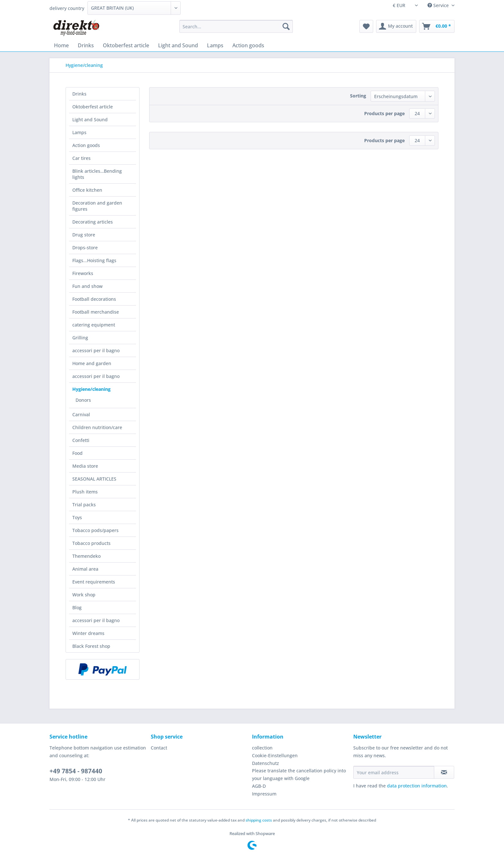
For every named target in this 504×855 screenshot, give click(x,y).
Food (77, 453)
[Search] (286, 26)
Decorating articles (93, 222)
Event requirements (94, 582)
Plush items (85, 492)
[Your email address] (394, 772)
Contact (159, 748)
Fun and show (87, 286)
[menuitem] (236, 29)
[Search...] (236, 26)
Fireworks (83, 273)
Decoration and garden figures (97, 206)
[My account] (396, 26)
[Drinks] (86, 45)
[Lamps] (215, 45)
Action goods (86, 145)
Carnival (81, 414)
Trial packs (84, 505)
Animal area (85, 569)
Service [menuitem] (439, 5)
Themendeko (86, 556)
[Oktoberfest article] (126, 45)
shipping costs (259, 820)
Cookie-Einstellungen (275, 755)
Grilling (80, 338)
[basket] (437, 26)
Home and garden (92, 363)
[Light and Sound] (178, 45)
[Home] (61, 45)
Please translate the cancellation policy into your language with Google (299, 774)
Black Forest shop (91, 646)
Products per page (384, 113)
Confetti (81, 440)
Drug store (84, 235)
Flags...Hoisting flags (94, 260)
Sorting (358, 96)
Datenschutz (265, 763)
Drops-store (85, 248)
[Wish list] (366, 26)
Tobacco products (91, 543)
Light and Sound (90, 120)
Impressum (264, 794)
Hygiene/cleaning (91, 389)
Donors (83, 400)
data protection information (417, 786)
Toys (77, 517)
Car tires (81, 158)
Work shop (84, 595)
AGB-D (259, 786)
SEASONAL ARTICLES (94, 479)
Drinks (79, 94)
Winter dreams (88, 633)
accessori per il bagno (96, 350)
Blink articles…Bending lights (97, 174)
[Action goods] (248, 45)
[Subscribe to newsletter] (444, 772)
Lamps (79, 132)
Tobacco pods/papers (95, 530)
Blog (77, 607)
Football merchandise (96, 312)
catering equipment (94, 325)
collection (262, 748)
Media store (85, 466)
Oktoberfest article (93, 107)
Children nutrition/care (97, 427)
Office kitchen (87, 190)
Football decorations (94, 299)
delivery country (67, 8)
